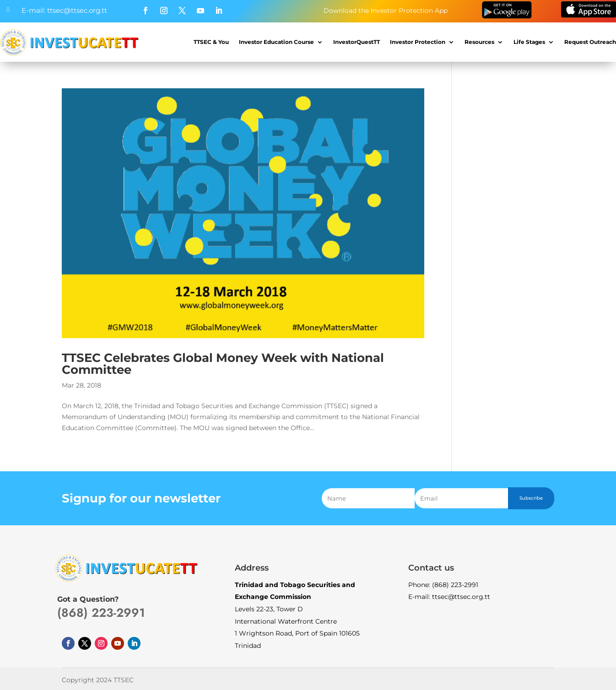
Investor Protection (418, 42)
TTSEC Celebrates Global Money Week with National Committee (223, 364)
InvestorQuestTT (357, 42)
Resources (479, 42)
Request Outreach (590, 42)
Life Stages (529, 42)
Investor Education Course (276, 42)
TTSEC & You (211, 42)
